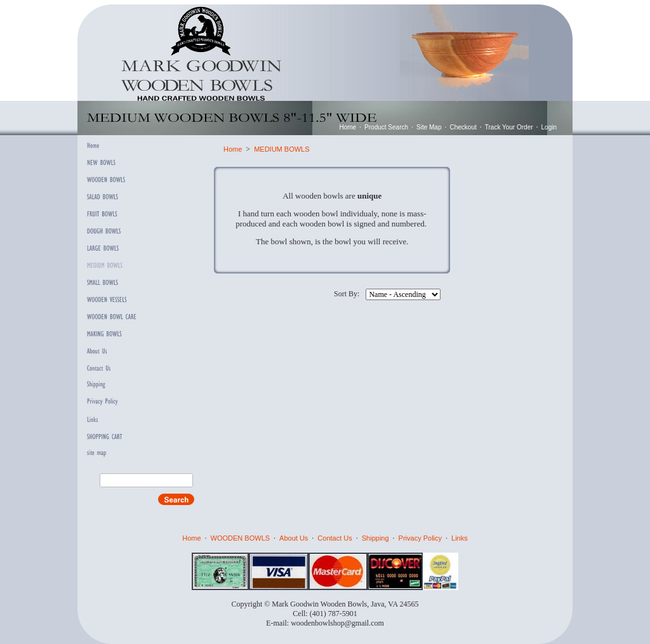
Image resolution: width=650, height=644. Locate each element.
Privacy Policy (420, 538)
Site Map (429, 127)
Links (460, 538)
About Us (294, 538)
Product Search (386, 127)
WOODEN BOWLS (241, 538)
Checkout (463, 127)
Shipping (375, 538)
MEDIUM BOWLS (282, 149)
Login (549, 127)
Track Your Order (509, 127)
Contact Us (335, 538)
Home (348, 127)
